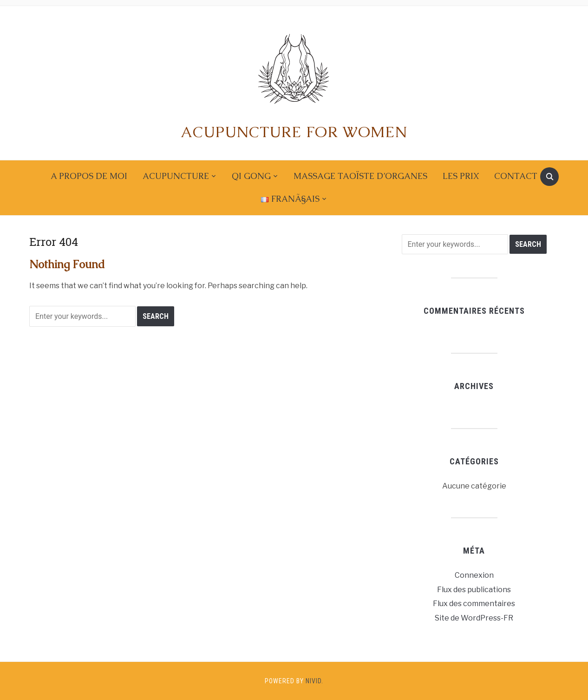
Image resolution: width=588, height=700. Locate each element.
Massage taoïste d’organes (360, 176)
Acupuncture (176, 176)
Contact (516, 176)
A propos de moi (89, 176)
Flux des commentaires (474, 604)
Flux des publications (474, 590)
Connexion (474, 575)
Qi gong (251, 176)
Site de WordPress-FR (474, 618)
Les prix (461, 176)
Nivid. (314, 681)
